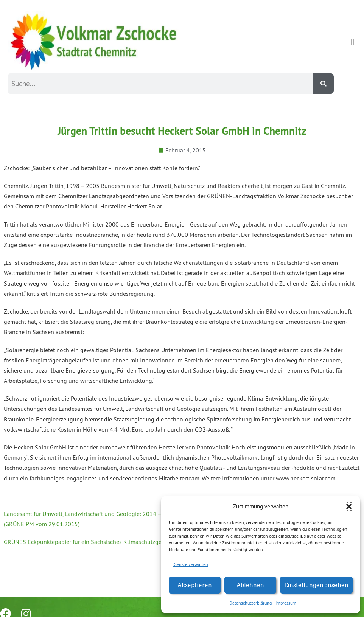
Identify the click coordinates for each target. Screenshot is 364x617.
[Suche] (323, 84)
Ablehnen (250, 585)
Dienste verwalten (190, 564)
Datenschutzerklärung (250, 603)
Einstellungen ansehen (316, 585)
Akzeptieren (195, 585)
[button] (349, 507)
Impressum (286, 603)
